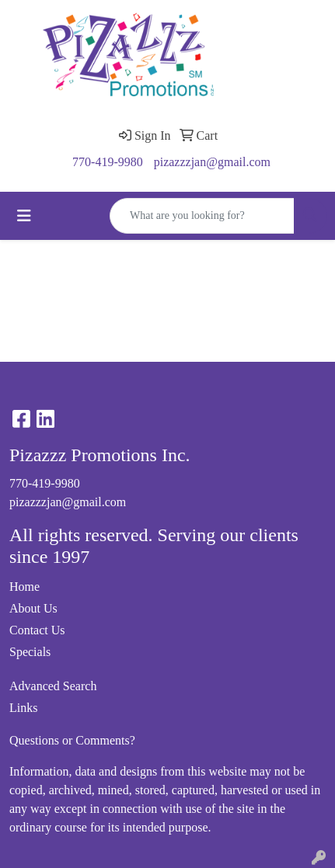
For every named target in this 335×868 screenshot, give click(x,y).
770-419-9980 (108, 162)
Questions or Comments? (72, 740)
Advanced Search (53, 686)
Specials (30, 652)
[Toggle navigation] (24, 216)
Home (24, 587)
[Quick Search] (202, 216)
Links (23, 708)
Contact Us (37, 630)
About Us (33, 608)
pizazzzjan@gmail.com (212, 162)
